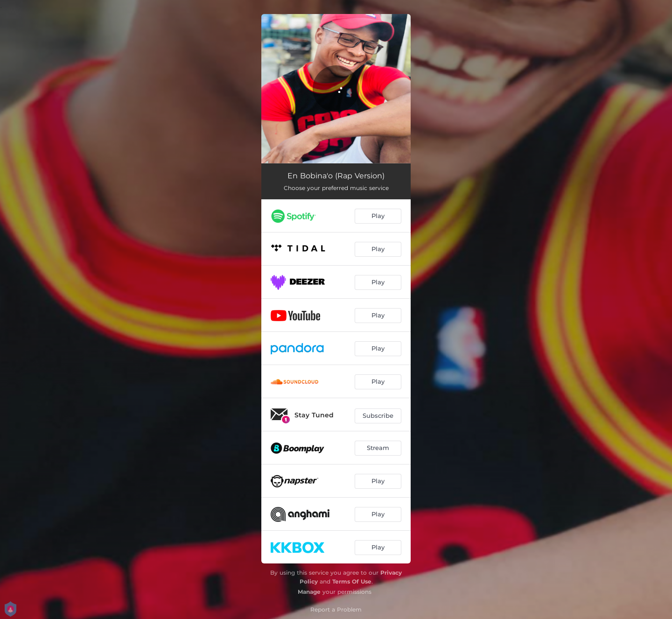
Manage (309, 592)
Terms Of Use (352, 581)
